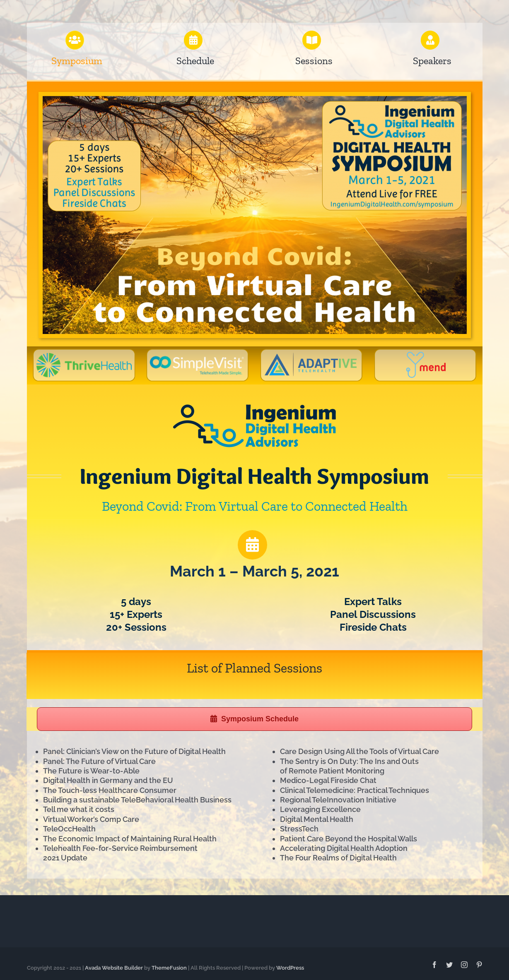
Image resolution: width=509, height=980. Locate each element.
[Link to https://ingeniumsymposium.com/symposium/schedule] (193, 40)
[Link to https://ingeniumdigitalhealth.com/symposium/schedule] (252, 545)
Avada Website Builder (114, 968)
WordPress (290, 968)
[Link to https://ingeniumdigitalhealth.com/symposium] (75, 40)
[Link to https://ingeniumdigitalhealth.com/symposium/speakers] (430, 40)
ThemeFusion (169, 968)
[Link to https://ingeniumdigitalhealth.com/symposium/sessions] (312, 40)
